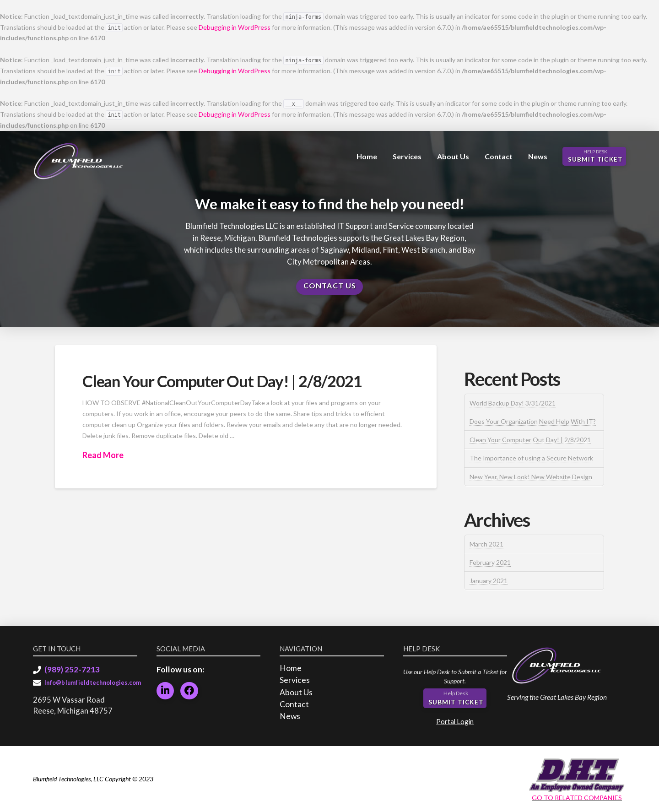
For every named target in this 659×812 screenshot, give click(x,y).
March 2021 (486, 544)
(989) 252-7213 (72, 669)
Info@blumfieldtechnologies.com (93, 683)
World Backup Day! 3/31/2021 (513, 403)
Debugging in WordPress (235, 27)
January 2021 (489, 581)
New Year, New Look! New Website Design (531, 477)
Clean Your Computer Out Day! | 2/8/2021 (222, 381)
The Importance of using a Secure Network (531, 458)
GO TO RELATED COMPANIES (577, 798)
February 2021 (490, 562)
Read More (103, 455)
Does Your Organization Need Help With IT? (533, 421)
